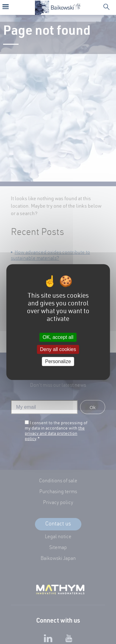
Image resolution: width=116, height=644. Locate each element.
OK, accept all (58, 337)
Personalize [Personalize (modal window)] (58, 361)
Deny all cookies (58, 349)
